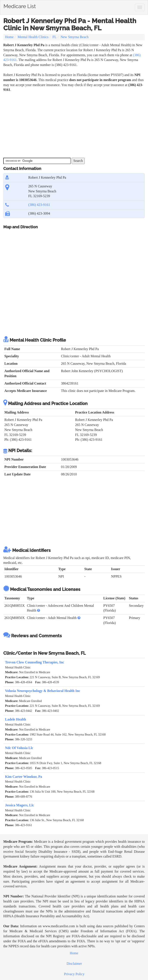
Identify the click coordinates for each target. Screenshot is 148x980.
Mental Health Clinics (33, 37)
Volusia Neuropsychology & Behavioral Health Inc (43, 691)
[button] (39, 610)
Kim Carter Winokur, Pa (24, 777)
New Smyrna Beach (74, 37)
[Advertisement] (74, 125)
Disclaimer (74, 964)
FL (54, 37)
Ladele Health (15, 719)
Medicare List (20, 5)
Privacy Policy (74, 974)
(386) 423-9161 (39, 205)
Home (9, 37)
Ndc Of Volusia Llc (19, 748)
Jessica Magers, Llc (20, 805)
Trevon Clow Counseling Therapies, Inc (35, 662)
